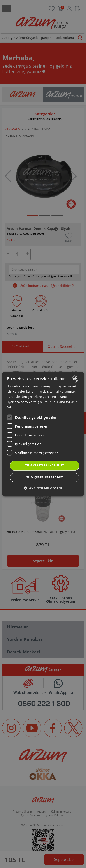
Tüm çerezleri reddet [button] (45, 477)
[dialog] (43, 434)
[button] (43, 488)
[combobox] (75, 378)
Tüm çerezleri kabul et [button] (45, 466)
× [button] (76, 381)
